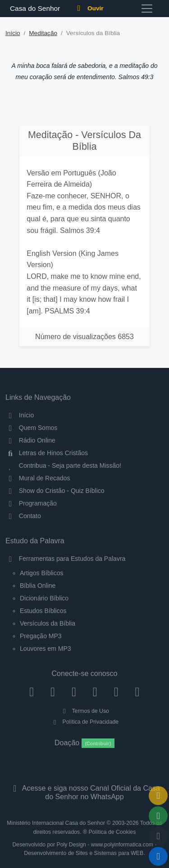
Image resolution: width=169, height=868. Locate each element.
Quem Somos (31, 428)
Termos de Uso (84, 711)
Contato (23, 516)
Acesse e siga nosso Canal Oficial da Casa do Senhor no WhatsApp (84, 792)
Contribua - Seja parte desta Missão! (63, 465)
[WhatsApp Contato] (116, 691)
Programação (31, 503)
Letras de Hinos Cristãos (47, 453)
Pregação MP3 (41, 636)
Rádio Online (30, 440)
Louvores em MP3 (46, 649)
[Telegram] (137, 691)
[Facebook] (32, 691)
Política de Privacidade (84, 722)
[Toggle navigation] (147, 9)
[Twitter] (74, 691)
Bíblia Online (38, 586)
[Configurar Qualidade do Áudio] (158, 836)
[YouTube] (95, 691)
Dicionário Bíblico (44, 598)
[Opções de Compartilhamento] (158, 816)
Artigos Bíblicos (41, 573)
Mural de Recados (38, 478)
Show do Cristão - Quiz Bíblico (55, 491)
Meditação (43, 33)
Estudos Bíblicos (43, 611)
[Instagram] (53, 691)
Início (13, 33)
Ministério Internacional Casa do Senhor (56, 823)
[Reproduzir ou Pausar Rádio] (158, 856)
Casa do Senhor (34, 8)
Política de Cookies (112, 832)
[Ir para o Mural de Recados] (158, 796)
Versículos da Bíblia (48, 623)
